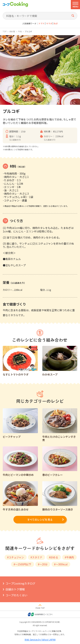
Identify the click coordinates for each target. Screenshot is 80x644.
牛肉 (20, 31)
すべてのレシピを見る (40, 520)
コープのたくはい (16, 595)
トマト (41, 23)
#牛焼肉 (69, 557)
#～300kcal (61, 564)
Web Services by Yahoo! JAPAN (40, 639)
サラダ (49, 23)
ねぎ (56, 23)
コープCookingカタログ (20, 583)
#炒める (54, 557)
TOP (5, 31)
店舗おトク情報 (15, 589)
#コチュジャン (16, 557)
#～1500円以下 (22, 564)
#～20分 (43, 564)
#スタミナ (36, 557)
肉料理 (12, 31)
